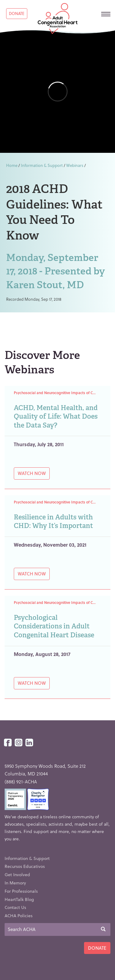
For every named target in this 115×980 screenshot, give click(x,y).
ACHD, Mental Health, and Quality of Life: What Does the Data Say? (56, 417)
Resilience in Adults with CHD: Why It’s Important (53, 522)
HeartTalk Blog (19, 899)
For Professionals (21, 891)
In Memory (15, 883)
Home (12, 165)
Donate (17, 13)
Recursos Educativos (25, 866)
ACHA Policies (19, 916)
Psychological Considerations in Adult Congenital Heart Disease (54, 626)
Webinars (75, 165)
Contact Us (15, 907)
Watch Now (32, 473)
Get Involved (17, 874)
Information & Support (42, 165)
